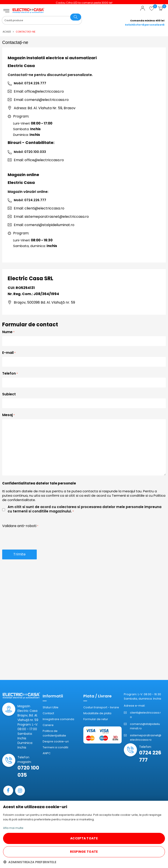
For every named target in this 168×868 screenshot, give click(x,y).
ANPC (47, 753)
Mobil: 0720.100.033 (30, 152)
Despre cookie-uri (56, 741)
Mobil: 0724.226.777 (30, 83)
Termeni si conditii (55, 747)
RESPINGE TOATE (84, 852)
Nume (7, 332)
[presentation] (35, 538)
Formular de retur (96, 719)
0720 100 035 (28, 771)
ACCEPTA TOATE (84, 838)
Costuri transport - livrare (101, 707)
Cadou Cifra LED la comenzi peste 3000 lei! (92, 3)
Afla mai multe (13, 828)
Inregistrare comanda (58, 719)
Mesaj (7, 415)
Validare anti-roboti (19, 526)
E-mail (8, 353)
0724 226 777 (150, 756)
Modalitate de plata (97, 713)
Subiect (9, 394)
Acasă (7, 32)
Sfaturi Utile (51, 707)
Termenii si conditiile (128, 495)
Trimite (19, 554)
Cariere (48, 725)
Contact (48, 713)
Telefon (9, 373)
